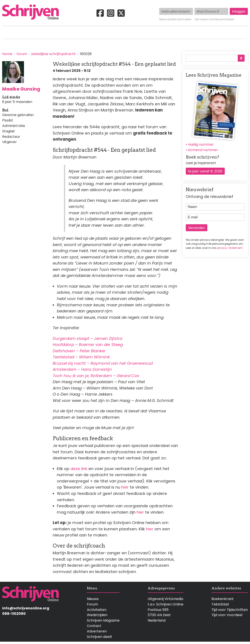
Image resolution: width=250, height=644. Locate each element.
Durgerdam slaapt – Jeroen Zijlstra (87, 338)
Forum (92, 604)
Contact (241, 32)
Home (8, 32)
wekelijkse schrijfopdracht (53, 54)
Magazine (185, 32)
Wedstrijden (111, 32)
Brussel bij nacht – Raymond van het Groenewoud (103, 363)
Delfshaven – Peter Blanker (79, 351)
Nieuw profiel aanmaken (175, 19)
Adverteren (97, 631)
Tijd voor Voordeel (227, 615)
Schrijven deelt (100, 637)
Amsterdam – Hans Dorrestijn (82, 369)
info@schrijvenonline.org (26, 608)
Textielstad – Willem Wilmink (81, 357)
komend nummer (203, 150)
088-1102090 (14, 614)
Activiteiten (149, 32)
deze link (79, 469)
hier (126, 487)
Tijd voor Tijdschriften (230, 610)
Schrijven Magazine (103, 620)
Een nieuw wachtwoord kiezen (215, 19)
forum (22, 54)
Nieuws (93, 599)
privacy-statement (230, 248)
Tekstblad (220, 604)
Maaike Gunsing (21, 89)
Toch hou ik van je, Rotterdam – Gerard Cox (96, 376)
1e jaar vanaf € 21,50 (205, 171)
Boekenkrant (223, 599)
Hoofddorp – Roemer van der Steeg (88, 345)
